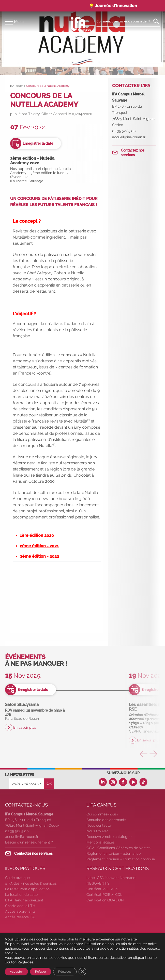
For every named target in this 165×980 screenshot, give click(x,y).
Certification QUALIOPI (105, 900)
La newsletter (20, 775)
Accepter (16, 972)
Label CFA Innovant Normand (111, 878)
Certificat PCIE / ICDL (104, 895)
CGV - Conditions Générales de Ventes (118, 848)
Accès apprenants (20, 911)
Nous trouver (97, 831)
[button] (57, 536)
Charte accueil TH (20, 906)
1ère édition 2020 (37, 535)
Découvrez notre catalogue (109, 837)
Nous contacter (99, 825)
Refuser (41, 972)
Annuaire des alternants (106, 820)
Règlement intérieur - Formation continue (121, 859)
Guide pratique (17, 878)
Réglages (65, 972)
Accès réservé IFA (20, 917)
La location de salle (21, 895)
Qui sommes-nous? (102, 814)
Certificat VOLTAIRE (103, 889)
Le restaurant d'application (27, 889)
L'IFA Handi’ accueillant (24, 900)
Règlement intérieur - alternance (114, 853)
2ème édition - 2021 (39, 546)
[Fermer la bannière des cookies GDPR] (82, 972)
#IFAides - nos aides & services (31, 883)
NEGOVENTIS (98, 883)
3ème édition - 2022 (39, 556)
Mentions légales (101, 842)
